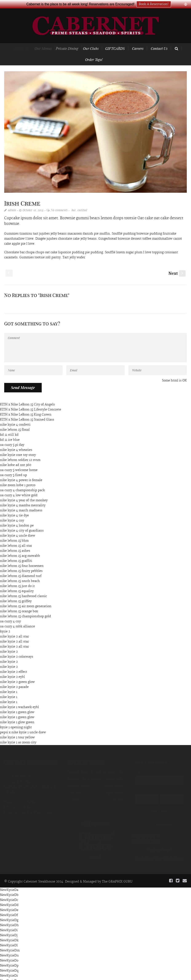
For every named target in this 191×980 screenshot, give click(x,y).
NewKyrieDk (9, 932)
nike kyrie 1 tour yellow (17, 729)
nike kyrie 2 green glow (17, 674)
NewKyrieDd (9, 897)
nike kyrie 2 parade (14, 679)
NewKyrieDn (9, 947)
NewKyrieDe (9, 902)
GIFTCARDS (117, 40)
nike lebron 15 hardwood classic (23, 588)
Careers (138, 40)
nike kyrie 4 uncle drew (18, 527)
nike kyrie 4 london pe (17, 517)
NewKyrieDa (9, 882)
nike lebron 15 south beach (20, 573)
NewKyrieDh (9, 917)
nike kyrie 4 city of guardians (22, 522)
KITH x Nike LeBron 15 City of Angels (27, 396)
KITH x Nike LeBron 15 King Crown (26, 406)
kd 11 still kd (9, 426)
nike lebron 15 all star (16, 537)
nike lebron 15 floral (15, 421)
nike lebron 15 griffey (16, 593)
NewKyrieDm (10, 942)
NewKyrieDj (9, 927)
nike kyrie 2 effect (14, 663)
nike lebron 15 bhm (14, 532)
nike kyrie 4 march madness (21, 502)
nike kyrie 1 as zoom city (18, 734)
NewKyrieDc (9, 892)
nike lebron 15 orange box (19, 603)
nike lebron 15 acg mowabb (20, 547)
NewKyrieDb (9, 887)
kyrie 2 (5, 623)
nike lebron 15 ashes (15, 542)
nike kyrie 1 (9, 684)
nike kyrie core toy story (18, 447)
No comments (59, 202)
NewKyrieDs (9, 972)
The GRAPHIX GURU (117, 873)
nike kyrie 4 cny (12, 512)
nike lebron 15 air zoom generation (26, 598)
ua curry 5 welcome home (19, 462)
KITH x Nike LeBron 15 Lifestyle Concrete (31, 401)
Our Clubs (96, 40)
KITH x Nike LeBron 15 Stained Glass (27, 411)
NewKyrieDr (9, 967)
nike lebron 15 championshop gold (25, 608)
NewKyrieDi (9, 922)
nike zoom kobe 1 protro (18, 477)
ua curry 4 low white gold (19, 487)
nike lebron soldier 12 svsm (20, 452)
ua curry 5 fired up (13, 467)
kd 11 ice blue (10, 431)
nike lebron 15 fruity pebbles (21, 563)
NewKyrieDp (9, 957)
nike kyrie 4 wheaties (16, 442)
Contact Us (159, 40)
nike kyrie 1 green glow (17, 704)
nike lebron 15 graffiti (16, 553)
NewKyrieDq (9, 962)
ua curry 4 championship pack (22, 482)
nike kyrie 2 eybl (12, 669)
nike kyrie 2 (9, 643)
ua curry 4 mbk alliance (17, 618)
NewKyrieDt (9, 977)
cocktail (82, 202)
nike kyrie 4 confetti (15, 416)
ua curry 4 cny (10, 613)
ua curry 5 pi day (12, 437)
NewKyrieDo (9, 952)
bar (74, 202)
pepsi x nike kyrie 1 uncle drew (23, 724)
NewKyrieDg (9, 912)
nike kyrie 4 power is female (21, 472)
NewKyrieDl (9, 937)
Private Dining (71, 40)
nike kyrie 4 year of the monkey (24, 492)
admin (12, 202)
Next (177, 265)
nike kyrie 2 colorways (17, 648)
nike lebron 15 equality (17, 583)
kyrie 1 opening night (16, 719)
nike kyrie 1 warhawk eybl (19, 699)
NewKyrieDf (9, 907)
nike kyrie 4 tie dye (14, 507)
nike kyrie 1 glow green (17, 714)
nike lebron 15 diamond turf (21, 568)
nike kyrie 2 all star (14, 628)
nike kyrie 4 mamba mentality (23, 497)
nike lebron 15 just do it (17, 578)
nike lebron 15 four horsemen (22, 558)
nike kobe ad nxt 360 (16, 457)
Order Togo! (94, 51)
